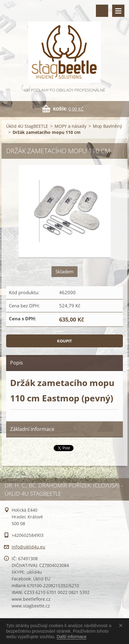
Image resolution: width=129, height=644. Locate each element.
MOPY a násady (70, 126)
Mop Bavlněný (107, 126)
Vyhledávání (102, 11)
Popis (17, 363)
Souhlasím (122, 625)
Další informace (72, 637)
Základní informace (32, 429)
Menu (118, 11)
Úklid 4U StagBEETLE (27, 126)
